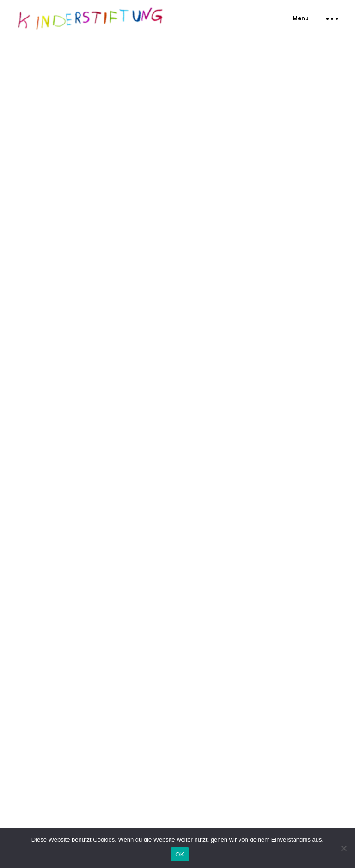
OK (180, 854)
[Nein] (343, 848)
